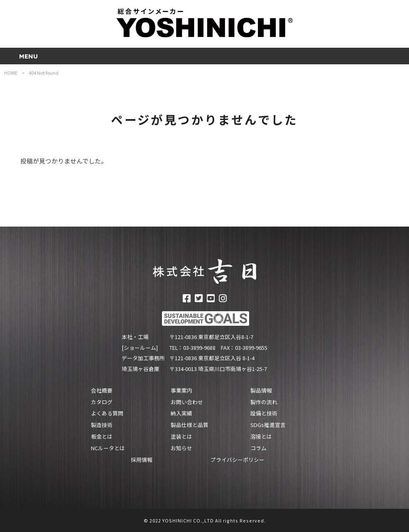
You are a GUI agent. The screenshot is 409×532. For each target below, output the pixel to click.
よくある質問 (107, 413)
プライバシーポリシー (238, 460)
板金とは (102, 437)
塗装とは (181, 437)
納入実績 (181, 413)
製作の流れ (264, 402)
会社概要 (102, 390)
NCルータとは (108, 448)
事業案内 (181, 390)
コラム (258, 448)
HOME (11, 73)
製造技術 (102, 425)
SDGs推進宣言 (268, 425)
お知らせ (181, 448)
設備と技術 (264, 413)
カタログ (102, 402)
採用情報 (142, 460)
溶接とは (261, 437)
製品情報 (261, 390)
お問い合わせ (187, 402)
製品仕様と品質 (190, 425)
